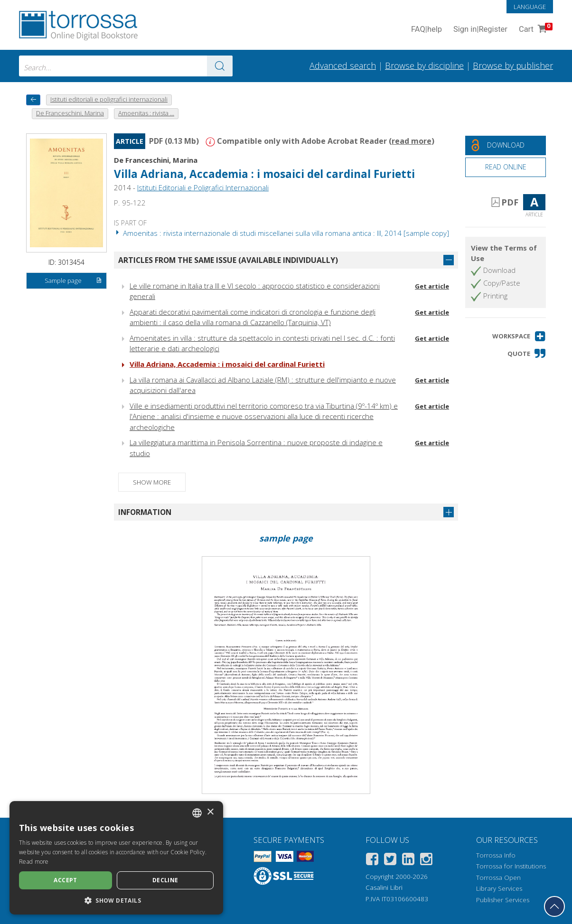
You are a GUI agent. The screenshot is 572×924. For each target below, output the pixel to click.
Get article (432, 286)
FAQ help (427, 30)
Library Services (499, 888)
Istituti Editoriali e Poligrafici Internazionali (203, 187)
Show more (152, 482)
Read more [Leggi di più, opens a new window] (34, 862)
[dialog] (116, 858)
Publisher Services (503, 900)
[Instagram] (426, 861)
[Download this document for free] (506, 145)
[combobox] (126, 66)
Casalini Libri (384, 887)
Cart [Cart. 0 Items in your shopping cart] (535, 30)
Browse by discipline (424, 65)
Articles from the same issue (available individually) (228, 260)
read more (412, 141)
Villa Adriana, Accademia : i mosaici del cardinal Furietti (264, 174)
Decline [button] (165, 880)
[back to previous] (33, 100)
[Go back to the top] (554, 906)
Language (530, 7)
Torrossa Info (496, 855)
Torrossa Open (498, 877)
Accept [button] (65, 880)
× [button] (210, 812)
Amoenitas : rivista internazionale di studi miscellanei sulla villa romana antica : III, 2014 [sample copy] (281, 233)
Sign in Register (480, 30)
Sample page (73, 281)
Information (145, 512)
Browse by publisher (513, 65)
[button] (519, 336)
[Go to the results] (220, 66)
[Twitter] (390, 861)
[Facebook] (372, 861)
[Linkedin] (408, 861)
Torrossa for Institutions (511, 866)
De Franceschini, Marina (156, 160)
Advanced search (343, 65)
